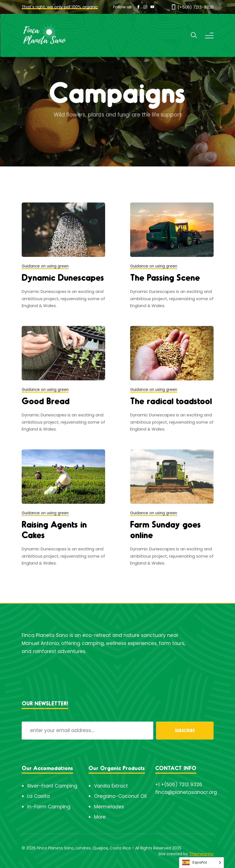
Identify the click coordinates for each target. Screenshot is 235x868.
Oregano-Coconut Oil (120, 796)
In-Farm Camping (49, 807)
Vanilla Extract (111, 786)
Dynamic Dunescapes (63, 277)
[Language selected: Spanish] (201, 863)
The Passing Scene (165, 277)
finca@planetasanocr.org (186, 792)
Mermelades (109, 807)
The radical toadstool (171, 401)
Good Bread (46, 401)
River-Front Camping (52, 786)
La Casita (39, 796)
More (100, 817)
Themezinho (201, 854)
